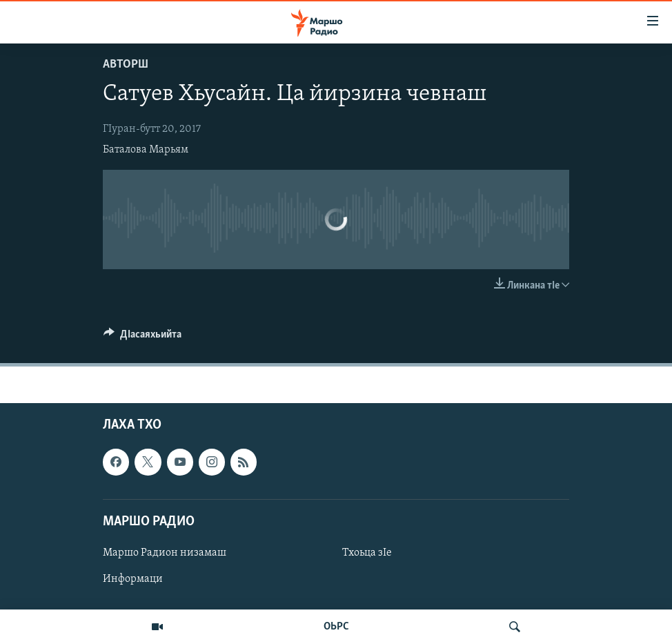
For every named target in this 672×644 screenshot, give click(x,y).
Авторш (126, 65)
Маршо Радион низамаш (165, 553)
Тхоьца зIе (367, 553)
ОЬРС (336, 627)
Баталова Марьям (146, 150)
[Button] (142, 338)
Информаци (133, 579)
